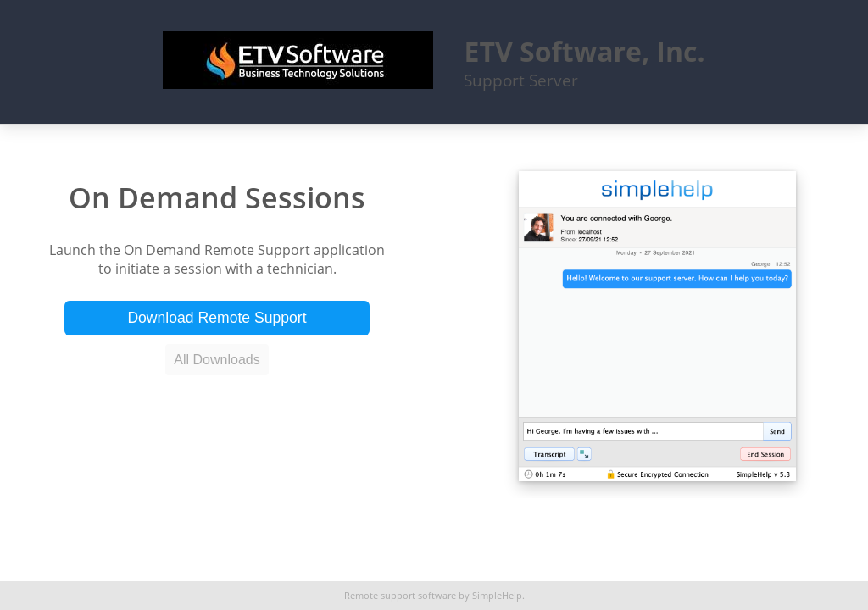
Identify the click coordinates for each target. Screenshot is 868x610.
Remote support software (400, 596)
